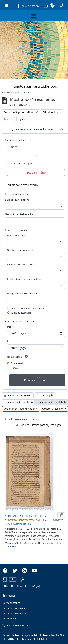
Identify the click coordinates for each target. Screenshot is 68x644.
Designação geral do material (22, 293)
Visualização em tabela (51, 402)
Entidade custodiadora (17, 200)
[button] (52, 5)
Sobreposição (18, 363)
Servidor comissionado (16, 608)
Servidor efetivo (11, 603)
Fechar (27, 92)
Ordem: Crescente (53, 409)
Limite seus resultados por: (35, 86)
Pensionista (9, 618)
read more (10, 546)
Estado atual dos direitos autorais (25, 279)
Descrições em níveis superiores (27, 308)
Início (10, 327)
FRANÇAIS (35, 586)
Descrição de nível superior (19, 214)
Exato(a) (15, 368)
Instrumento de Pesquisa (20, 264)
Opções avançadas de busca (30, 129)
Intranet (9, 596)
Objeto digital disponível (20, 250)
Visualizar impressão (18, 395)
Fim (9, 341)
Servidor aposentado (14, 613)
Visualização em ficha (18, 402)
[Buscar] (36, 147)
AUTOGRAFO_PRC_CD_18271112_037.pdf (26, 516)
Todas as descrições (21, 313)
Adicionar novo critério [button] (23, 185)
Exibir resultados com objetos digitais (40, 425)
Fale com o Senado (15, 626)
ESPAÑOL (21, 586)
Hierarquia (45, 395)
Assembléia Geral (23, 524)
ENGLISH (8, 586)
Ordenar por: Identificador (20, 409)
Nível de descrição (17, 235)
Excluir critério (36, 173)
